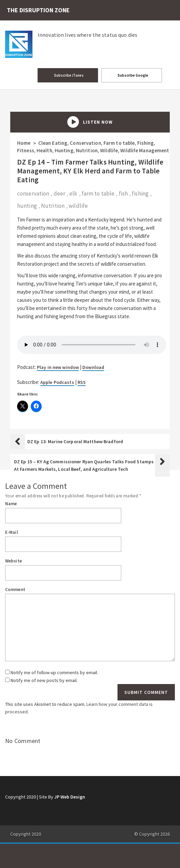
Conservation (85, 143)
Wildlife (109, 150)
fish (123, 193)
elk (73, 193)
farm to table (98, 193)
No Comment (23, 741)
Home (24, 143)
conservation (33, 193)
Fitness (26, 150)
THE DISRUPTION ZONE (38, 10)
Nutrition (87, 150)
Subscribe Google (133, 75)
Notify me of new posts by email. (44, 680)
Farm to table (119, 143)
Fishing (146, 143)
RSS (82, 382)
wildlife (78, 206)
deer (59, 193)
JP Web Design (70, 797)
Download (93, 367)
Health (44, 150)
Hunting (64, 150)
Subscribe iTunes (68, 75)
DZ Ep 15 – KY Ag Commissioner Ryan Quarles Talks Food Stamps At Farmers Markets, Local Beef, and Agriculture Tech (84, 465)
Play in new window (58, 367)
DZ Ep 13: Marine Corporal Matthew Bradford (75, 441)
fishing (140, 193)
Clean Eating (53, 143)
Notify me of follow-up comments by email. (54, 672)
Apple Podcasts (57, 382)
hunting (27, 206)
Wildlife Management (145, 150)
